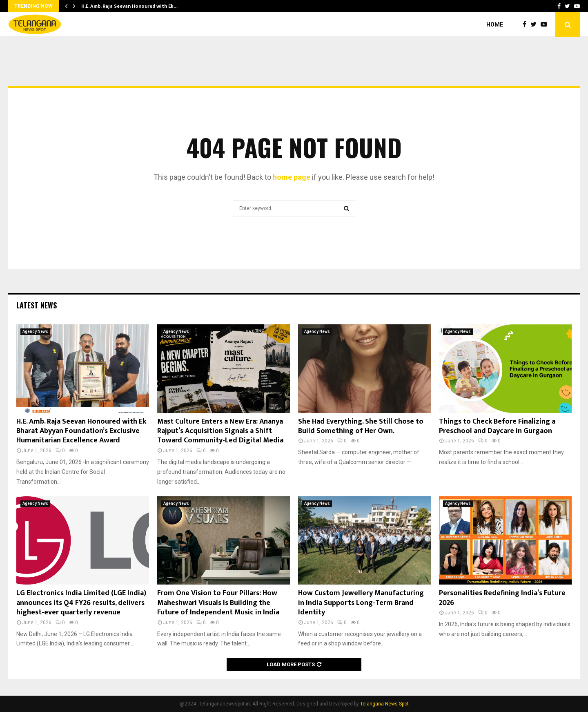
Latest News (37, 305)
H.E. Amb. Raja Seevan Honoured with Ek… (129, 6)
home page (292, 177)
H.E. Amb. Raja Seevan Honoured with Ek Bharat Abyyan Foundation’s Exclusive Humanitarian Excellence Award (81, 431)
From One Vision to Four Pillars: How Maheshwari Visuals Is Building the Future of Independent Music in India (218, 603)
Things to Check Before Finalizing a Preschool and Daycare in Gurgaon (497, 426)
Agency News (35, 331)
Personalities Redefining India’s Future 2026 (502, 598)
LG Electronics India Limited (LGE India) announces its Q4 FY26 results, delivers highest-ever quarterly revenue (81, 603)
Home (495, 25)
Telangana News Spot (384, 704)
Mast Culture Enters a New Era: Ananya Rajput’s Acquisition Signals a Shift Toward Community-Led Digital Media (220, 431)
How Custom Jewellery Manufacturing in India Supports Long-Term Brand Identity (361, 603)
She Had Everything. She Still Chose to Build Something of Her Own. (361, 426)
